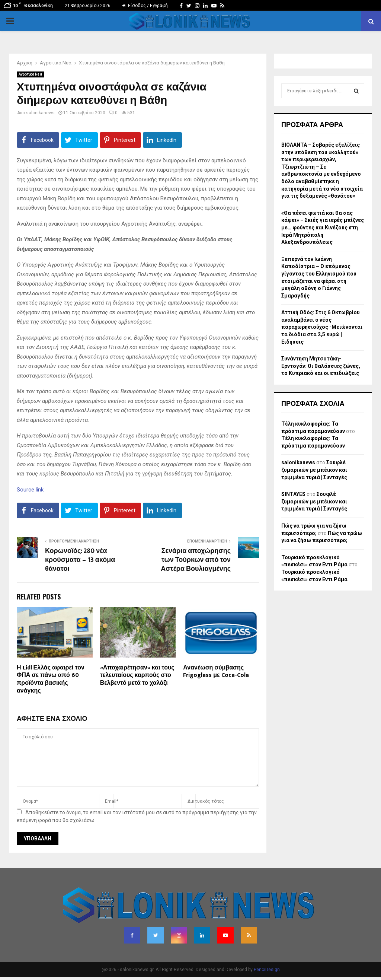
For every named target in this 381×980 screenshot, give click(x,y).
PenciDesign (267, 970)
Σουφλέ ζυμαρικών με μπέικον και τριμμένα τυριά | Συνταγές (314, 470)
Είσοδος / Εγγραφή (145, 6)
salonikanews (40, 113)
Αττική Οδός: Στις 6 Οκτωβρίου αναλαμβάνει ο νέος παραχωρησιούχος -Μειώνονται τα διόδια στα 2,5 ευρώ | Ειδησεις (322, 327)
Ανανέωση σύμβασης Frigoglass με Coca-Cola (216, 672)
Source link (30, 490)
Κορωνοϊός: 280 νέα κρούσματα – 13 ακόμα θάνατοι (80, 560)
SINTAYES (293, 494)
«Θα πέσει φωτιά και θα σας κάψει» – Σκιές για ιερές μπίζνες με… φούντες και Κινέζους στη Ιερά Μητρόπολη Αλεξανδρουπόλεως (323, 227)
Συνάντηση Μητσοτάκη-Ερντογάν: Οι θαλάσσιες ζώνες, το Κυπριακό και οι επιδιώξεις (321, 366)
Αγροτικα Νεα (30, 74)
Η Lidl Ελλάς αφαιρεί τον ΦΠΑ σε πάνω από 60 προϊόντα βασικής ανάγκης (51, 679)
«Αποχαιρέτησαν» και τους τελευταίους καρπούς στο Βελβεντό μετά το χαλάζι (137, 676)
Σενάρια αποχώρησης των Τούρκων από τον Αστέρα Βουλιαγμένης (196, 560)
